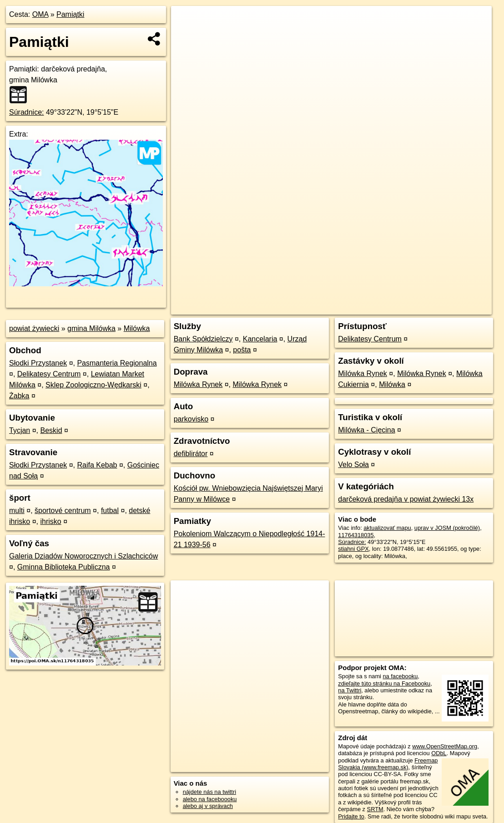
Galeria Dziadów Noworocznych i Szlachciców (83, 556)
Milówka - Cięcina (366, 430)
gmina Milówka (91, 328)
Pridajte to (351, 816)
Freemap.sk (379, 308)
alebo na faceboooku (210, 799)
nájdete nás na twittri (209, 792)
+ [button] (187, 21)
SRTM (375, 809)
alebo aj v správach (208, 806)
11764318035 (356, 535)
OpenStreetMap (332, 308)
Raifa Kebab (97, 465)
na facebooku (400, 676)
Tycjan (20, 430)
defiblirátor (191, 454)
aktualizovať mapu (387, 528)
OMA (40, 14)
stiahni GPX (353, 549)
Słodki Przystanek (38, 363)
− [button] (187, 36)
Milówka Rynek (198, 384)
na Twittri (350, 690)
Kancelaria (260, 339)
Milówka (137, 328)
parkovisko (191, 419)
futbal (110, 511)
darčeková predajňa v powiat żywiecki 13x (406, 499)
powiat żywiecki (34, 328)
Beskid (51, 430)
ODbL (439, 753)
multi (17, 511)
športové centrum (63, 511)
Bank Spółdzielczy (203, 339)
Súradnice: (27, 112)
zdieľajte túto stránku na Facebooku (384, 683)
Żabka (19, 396)
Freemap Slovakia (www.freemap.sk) (388, 764)
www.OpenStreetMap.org (445, 746)
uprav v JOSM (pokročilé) (447, 528)
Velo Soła (353, 465)
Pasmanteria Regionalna (117, 363)
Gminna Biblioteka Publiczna (64, 567)
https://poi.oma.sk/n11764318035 (449, 308)
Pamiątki (70, 14)
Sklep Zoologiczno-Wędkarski (93, 385)
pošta (242, 350)
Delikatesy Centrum (49, 374)
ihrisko (50, 521)
